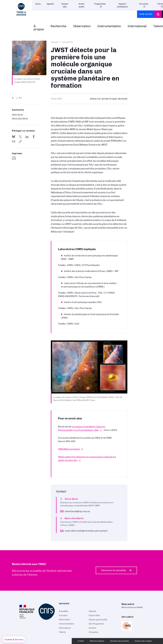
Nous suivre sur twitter (132, 607)
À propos (39, 28)
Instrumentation (109, 26)
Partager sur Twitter (20, 137)
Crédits (81, 641)
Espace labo (65, 5)
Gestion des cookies (143, 641)
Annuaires (144, 4)
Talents (62, 632)
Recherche (58, 26)
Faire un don (146, 14)
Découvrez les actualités (114, 570)
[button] (14, 640)
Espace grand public (98, 620)
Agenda (50, 4)
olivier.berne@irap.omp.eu (77, 511)
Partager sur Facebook (34, 137)
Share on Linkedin (27, 137)
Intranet (92, 628)
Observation (82, 26)
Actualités (68, 42)
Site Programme (96, 624)
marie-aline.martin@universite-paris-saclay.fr (86, 531)
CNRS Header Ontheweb (158, 14)
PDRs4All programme (69, 449)
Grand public (81, 5)
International (137, 26)
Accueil (55, 42)
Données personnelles (120, 641)
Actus (38, 4)
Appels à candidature (122, 5)
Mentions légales (97, 641)
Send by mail (14, 141)
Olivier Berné (17, 115)
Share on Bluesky (14, 137)
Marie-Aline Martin (20, 118)
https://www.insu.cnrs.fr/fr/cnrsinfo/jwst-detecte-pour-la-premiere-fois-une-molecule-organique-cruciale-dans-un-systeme (20, 141)
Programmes (100, 4)
